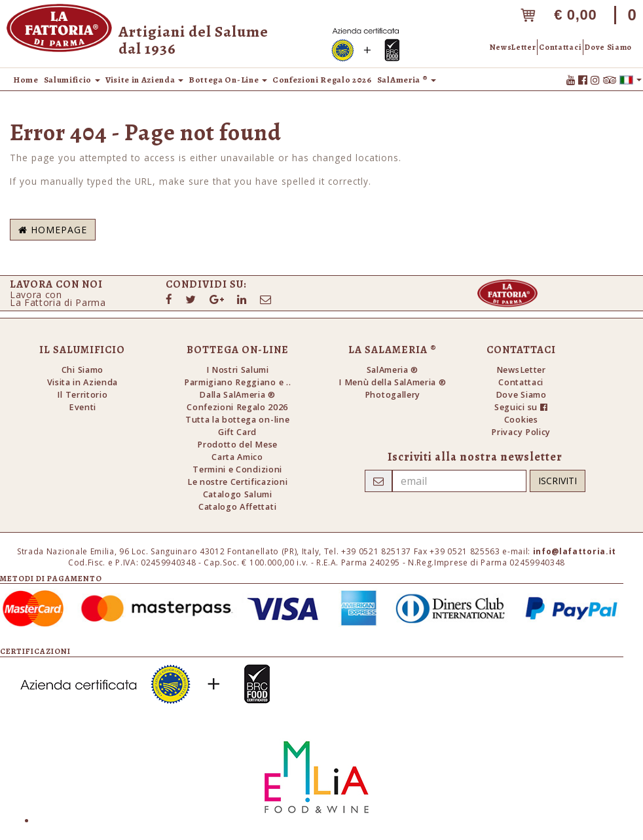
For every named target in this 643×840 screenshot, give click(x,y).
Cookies (521, 420)
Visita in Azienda (83, 382)
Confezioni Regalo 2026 (322, 80)
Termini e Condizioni (237, 469)
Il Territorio (82, 395)
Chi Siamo (83, 370)
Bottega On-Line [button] (228, 80)
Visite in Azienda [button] (144, 80)
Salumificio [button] (72, 80)
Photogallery (393, 395)
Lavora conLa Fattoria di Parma (58, 298)
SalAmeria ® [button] (407, 80)
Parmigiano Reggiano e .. (237, 382)
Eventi (83, 407)
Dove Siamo (608, 47)
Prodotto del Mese (237, 445)
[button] (631, 79)
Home (26, 80)
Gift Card (237, 432)
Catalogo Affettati (237, 507)
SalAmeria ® (393, 370)
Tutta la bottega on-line (237, 420)
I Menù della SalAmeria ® (392, 382)
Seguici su (521, 407)
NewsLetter (513, 47)
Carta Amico (237, 457)
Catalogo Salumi (238, 494)
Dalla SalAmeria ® (237, 395)
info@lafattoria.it (575, 551)
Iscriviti (558, 481)
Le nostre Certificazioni (237, 482)
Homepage (53, 230)
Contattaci (560, 47)
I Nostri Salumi (238, 370)
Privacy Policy (521, 432)
